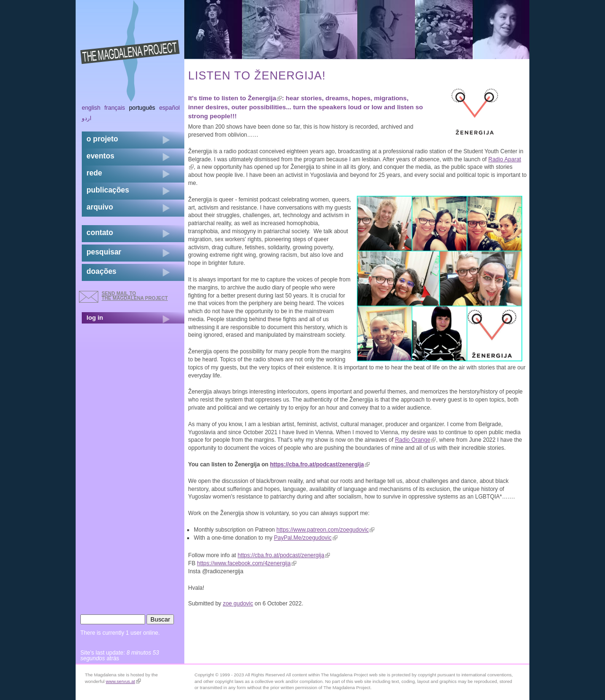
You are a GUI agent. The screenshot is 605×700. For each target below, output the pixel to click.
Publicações (108, 190)
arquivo (100, 207)
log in (95, 318)
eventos (100, 156)
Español (170, 108)
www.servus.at (123, 681)
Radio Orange (416, 440)
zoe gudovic (238, 604)
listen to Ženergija (252, 98)
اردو (86, 118)
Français (115, 108)
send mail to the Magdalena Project (135, 296)
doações (101, 271)
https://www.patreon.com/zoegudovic (325, 530)
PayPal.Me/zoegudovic (305, 538)
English (91, 108)
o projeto (102, 139)
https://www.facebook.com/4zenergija (247, 563)
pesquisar (104, 252)
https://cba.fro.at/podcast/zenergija (320, 464)
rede (94, 173)
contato (100, 232)
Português (142, 108)
